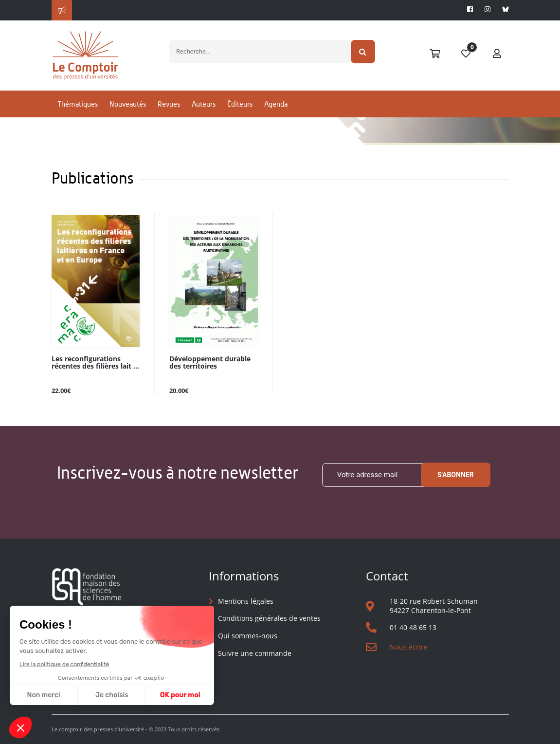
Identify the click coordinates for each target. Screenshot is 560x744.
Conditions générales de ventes (269, 618)
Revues (169, 104)
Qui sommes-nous (248, 636)
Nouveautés (128, 104)
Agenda (276, 104)
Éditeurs (240, 104)
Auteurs (204, 104)
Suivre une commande (255, 653)
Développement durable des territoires (210, 363)
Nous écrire (409, 647)
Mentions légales (246, 601)
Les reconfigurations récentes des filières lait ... (95, 363)
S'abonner (456, 475)
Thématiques (78, 104)
